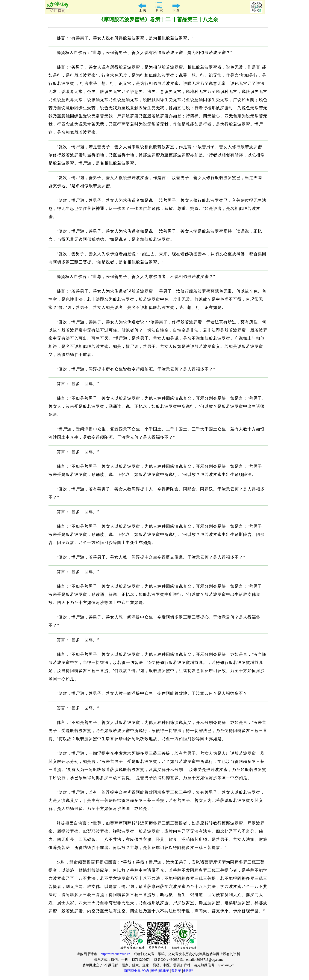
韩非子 (164, 971)
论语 (146, 971)
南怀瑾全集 (132, 971)
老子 (154, 971)
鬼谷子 (176, 971)
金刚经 (188, 971)
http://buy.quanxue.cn (116, 954)
